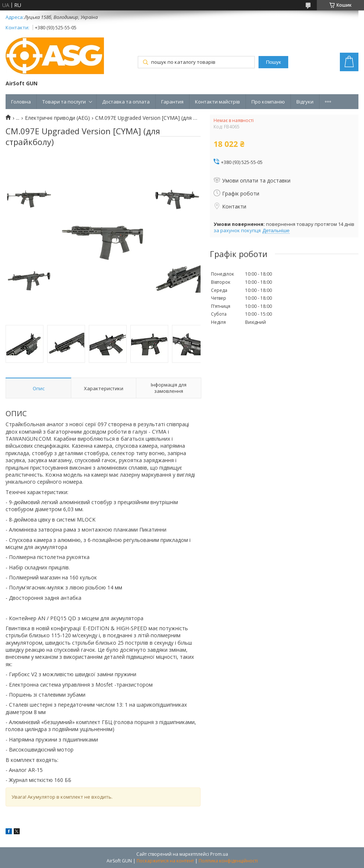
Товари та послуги (64, 102)
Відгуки (305, 102)
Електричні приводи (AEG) (57, 118)
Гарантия (172, 102)
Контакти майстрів (217, 102)
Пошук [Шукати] (273, 62)
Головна (21, 102)
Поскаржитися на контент (165, 861)
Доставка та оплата (126, 102)
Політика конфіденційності (228, 861)
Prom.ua (219, 854)
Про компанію (268, 102)
